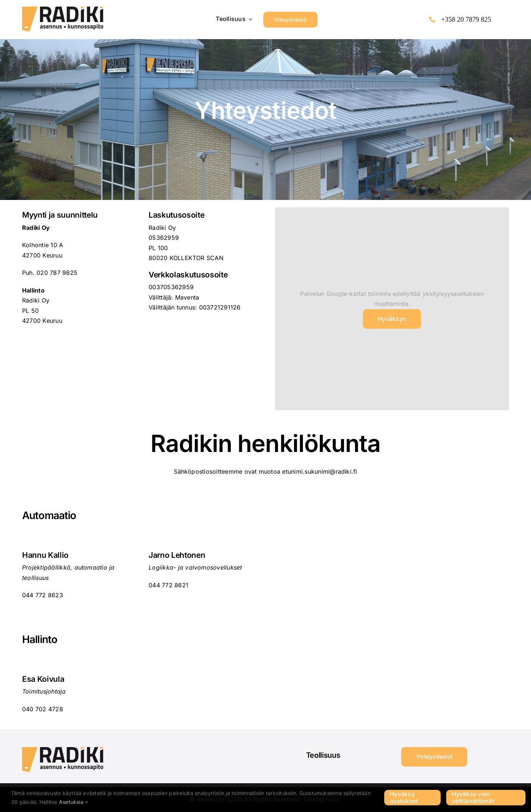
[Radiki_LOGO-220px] (63, 8)
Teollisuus (323, 755)
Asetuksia (74, 802)
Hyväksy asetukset (404, 797)
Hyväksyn (392, 319)
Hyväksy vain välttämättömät (473, 797)
